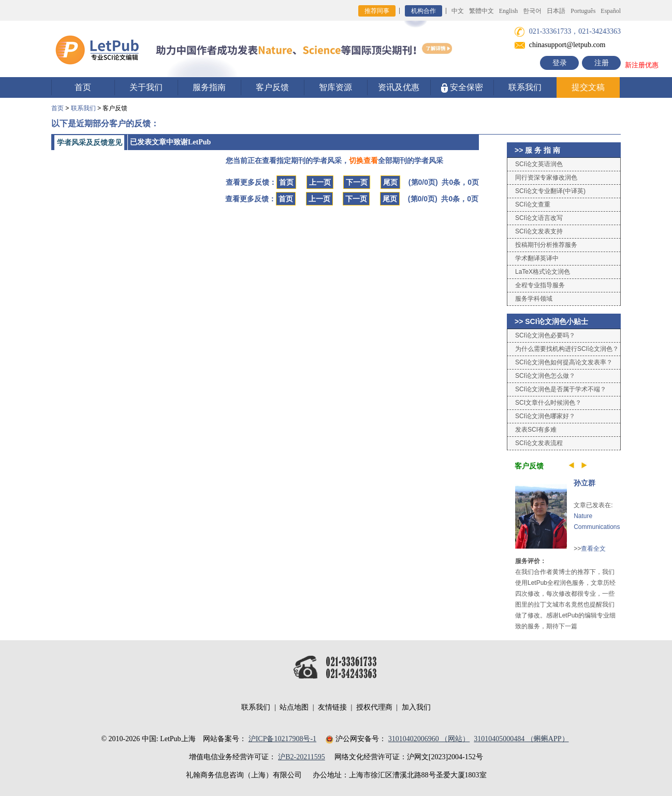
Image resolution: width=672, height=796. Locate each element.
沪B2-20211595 (301, 757)
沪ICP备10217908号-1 (282, 739)
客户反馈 (272, 87)
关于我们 (146, 87)
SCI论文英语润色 (539, 164)
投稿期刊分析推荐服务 (546, 245)
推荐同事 (377, 11)
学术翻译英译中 (537, 258)
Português (583, 11)
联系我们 (525, 87)
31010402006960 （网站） (429, 739)
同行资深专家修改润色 (546, 178)
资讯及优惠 (399, 87)
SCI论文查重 (533, 204)
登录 (560, 63)
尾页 (390, 182)
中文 (458, 11)
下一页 (357, 182)
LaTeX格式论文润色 (543, 272)
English (509, 11)
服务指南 (209, 87)
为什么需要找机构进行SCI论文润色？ (567, 349)
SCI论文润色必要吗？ (545, 335)
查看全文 (593, 549)
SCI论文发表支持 (539, 231)
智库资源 (335, 87)
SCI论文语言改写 (539, 218)
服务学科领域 (534, 299)
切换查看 (363, 160)
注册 (602, 63)
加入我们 (416, 707)
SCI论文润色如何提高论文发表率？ (564, 362)
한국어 (532, 11)
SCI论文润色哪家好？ (545, 416)
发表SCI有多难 (536, 430)
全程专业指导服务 (540, 285)
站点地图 (294, 707)
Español (611, 11)
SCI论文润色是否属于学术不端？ (561, 389)
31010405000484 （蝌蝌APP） (521, 739)
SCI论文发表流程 (539, 443)
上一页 (320, 182)
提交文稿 (588, 87)
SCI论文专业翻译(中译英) (550, 191)
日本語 (556, 11)
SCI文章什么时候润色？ (548, 403)
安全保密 (462, 88)
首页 (83, 87)
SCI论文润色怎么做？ (545, 376)
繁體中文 (481, 11)
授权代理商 (374, 707)
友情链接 (332, 707)
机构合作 (423, 11)
